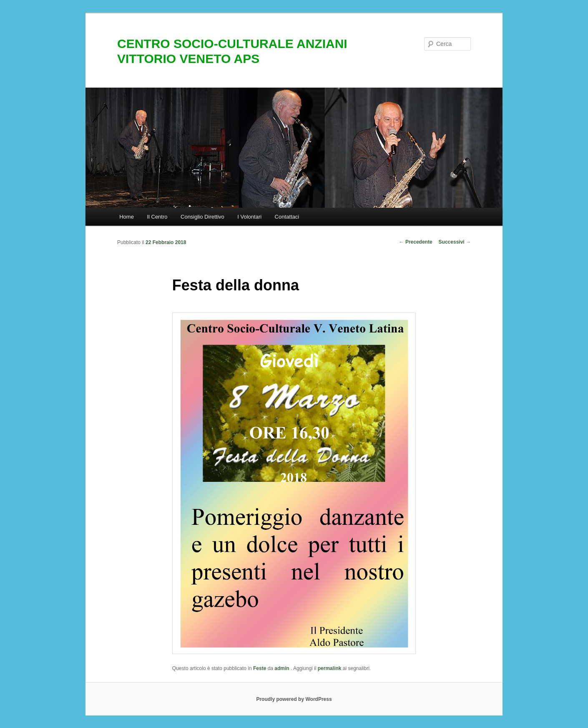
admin (283, 668)
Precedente (416, 242)
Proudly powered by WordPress (294, 699)
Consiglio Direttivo (202, 217)
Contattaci (287, 217)
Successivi (455, 242)
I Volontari (249, 217)
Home (127, 217)
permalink (330, 668)
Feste (260, 668)
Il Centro (157, 217)
